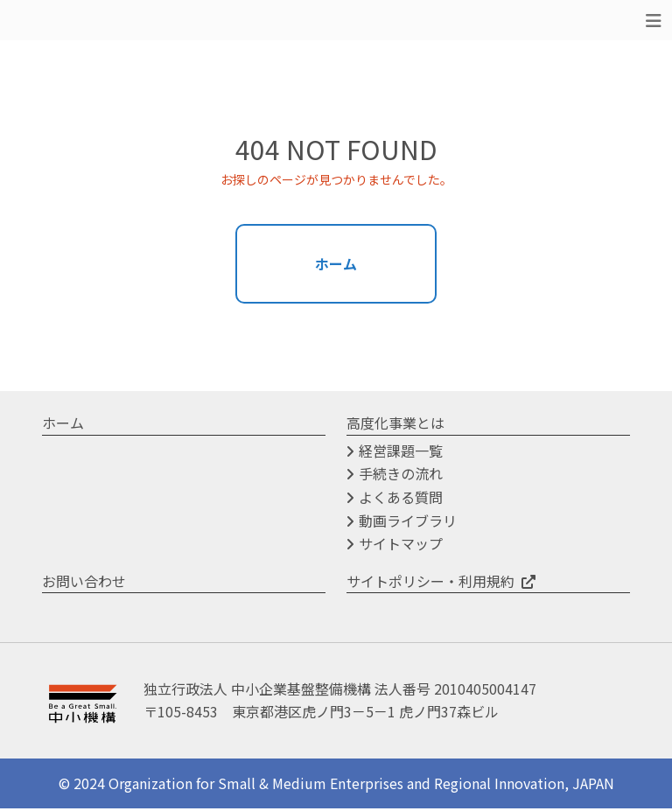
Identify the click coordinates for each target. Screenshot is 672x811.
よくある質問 (401, 500)
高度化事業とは (395, 425)
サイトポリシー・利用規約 (430, 583)
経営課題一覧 (401, 452)
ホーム (336, 264)
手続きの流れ (401, 476)
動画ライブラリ (408, 522)
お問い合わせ (84, 583)
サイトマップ (401, 546)
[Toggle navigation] (654, 21)
